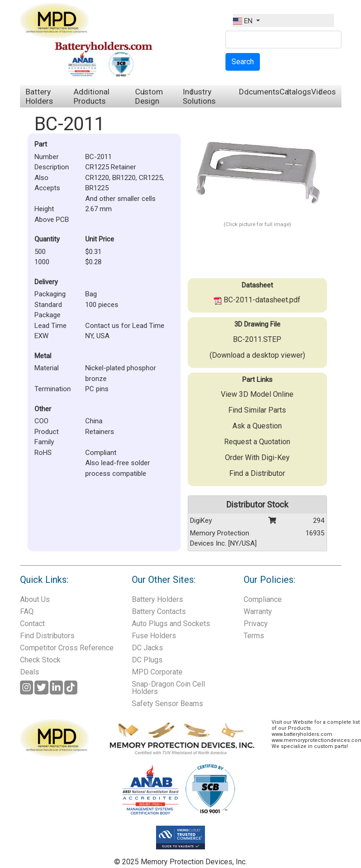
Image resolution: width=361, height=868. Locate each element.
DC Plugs (147, 660)
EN (244, 21)
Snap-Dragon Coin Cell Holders (168, 688)
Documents (259, 92)
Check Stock (40, 660)
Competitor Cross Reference (67, 648)
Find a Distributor (257, 473)
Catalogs (295, 92)
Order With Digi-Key (257, 457)
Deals (30, 672)
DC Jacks (147, 648)
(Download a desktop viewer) (257, 355)
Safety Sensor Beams (167, 704)
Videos (324, 92)
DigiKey (201, 521)
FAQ (27, 611)
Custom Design (149, 96)
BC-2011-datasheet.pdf (257, 300)
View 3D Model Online (257, 394)
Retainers (100, 432)
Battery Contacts (159, 611)
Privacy (256, 624)
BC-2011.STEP (257, 339)
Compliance (263, 599)
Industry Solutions (199, 96)
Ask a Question (257, 426)
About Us (35, 599)
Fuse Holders (154, 636)
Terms (254, 636)
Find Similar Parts (257, 410)
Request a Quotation (257, 442)
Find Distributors (47, 636)
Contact (32, 624)
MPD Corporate (157, 672)
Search (243, 62)
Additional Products (92, 96)
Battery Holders (39, 96)
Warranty (258, 611)
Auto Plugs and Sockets (171, 624)
